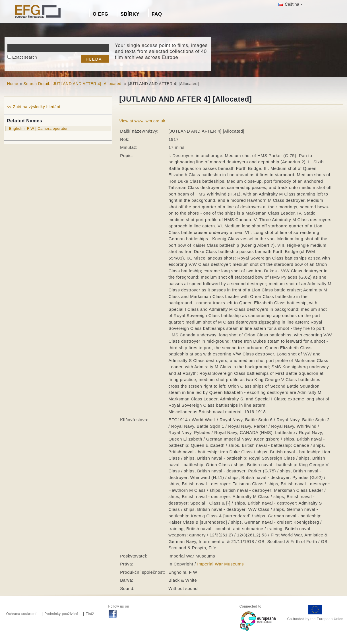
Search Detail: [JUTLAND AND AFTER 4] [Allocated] (73, 84)
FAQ (157, 14)
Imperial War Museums (220, 564)
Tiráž (90, 614)
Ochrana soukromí (21, 614)
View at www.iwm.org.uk (142, 121)
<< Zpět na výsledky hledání (34, 107)
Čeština (289, 4)
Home (13, 84)
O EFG (101, 14)
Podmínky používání (61, 614)
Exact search (25, 57)
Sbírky (130, 14)
